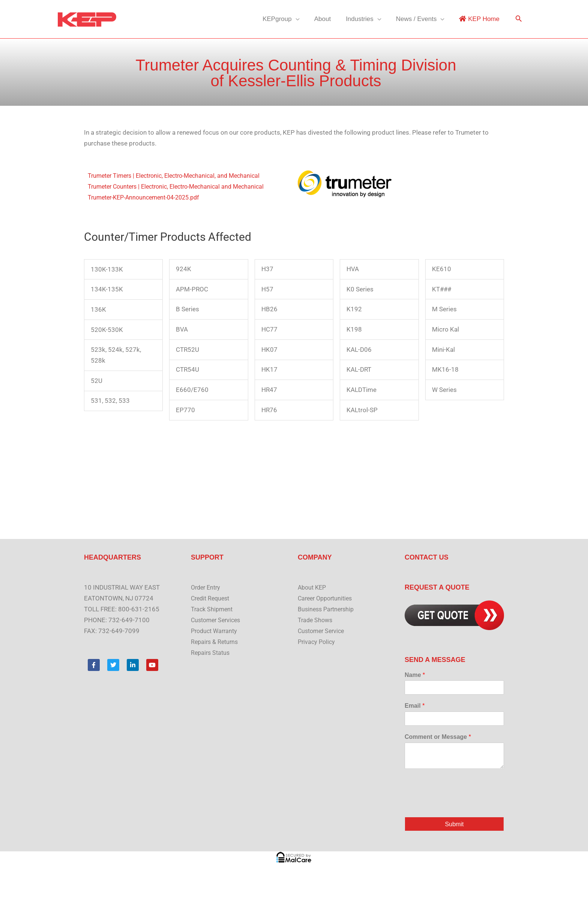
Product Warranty (216, 631)
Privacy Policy (317, 642)
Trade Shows (316, 620)
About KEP (313, 587)
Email (415, 706)
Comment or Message (438, 737)
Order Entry (207, 587)
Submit (454, 824)
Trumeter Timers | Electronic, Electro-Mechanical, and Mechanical (180, 176)
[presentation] (462, 804)
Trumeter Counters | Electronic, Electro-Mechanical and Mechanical (182, 186)
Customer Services (218, 620)
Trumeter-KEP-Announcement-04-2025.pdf (149, 197)
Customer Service (323, 631)
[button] (519, 19)
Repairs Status (211, 653)
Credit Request (212, 598)
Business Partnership (328, 609)
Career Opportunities (327, 598)
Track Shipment (213, 609)
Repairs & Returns (216, 642)
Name (415, 675)
